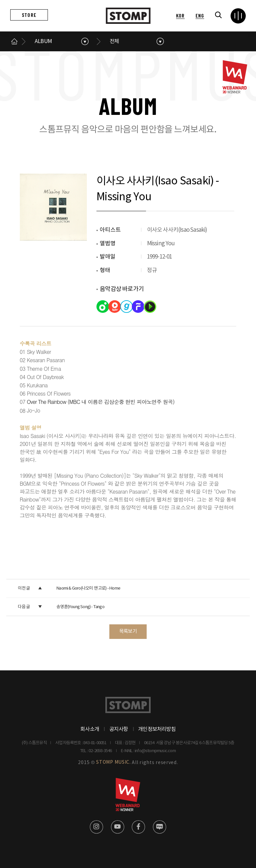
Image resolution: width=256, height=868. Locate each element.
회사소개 (90, 729)
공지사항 (119, 729)
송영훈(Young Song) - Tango (80, 607)
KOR (180, 15)
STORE (29, 15)
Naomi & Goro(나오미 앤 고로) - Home (88, 588)
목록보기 (128, 631)
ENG (200, 15)
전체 (114, 41)
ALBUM (43, 41)
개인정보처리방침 (157, 729)
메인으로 (14, 41)
